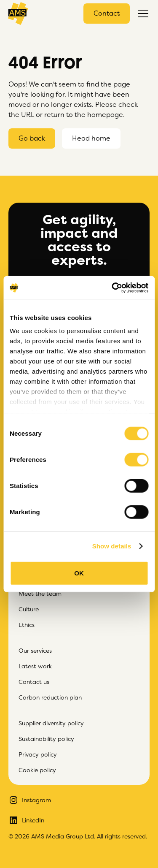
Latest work (35, 666)
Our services (35, 651)
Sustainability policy (46, 739)
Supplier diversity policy (51, 723)
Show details (112, 546)
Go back (32, 138)
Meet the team (40, 594)
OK (79, 573)
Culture (29, 609)
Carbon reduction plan (50, 697)
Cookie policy (37, 770)
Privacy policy (38, 754)
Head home (91, 138)
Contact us (34, 682)
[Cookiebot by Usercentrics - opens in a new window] (112, 288)
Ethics (27, 625)
